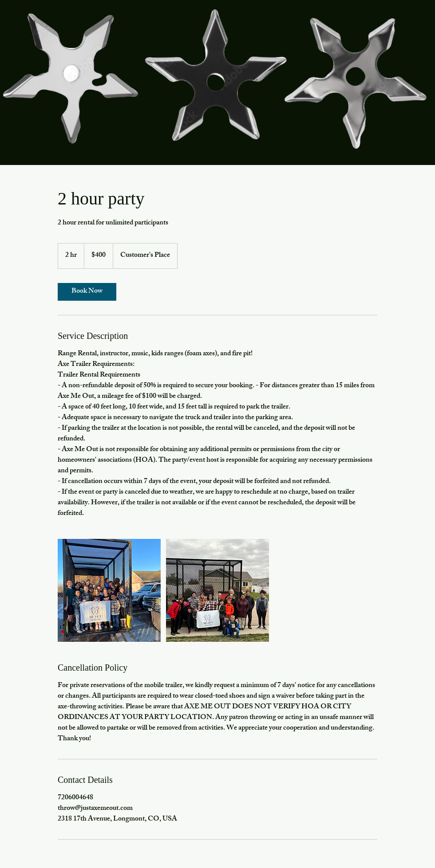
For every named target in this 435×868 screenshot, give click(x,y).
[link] (87, 292)
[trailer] (109, 590)
